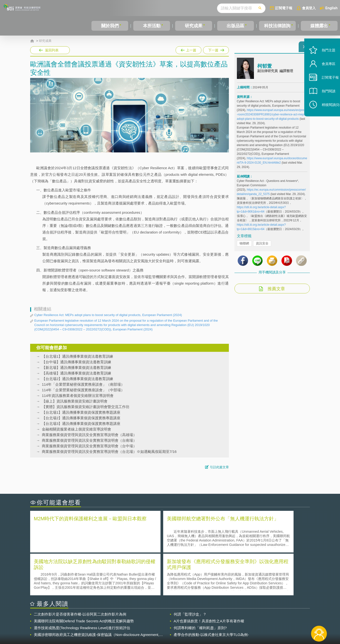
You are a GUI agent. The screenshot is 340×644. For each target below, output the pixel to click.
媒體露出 (319, 26)
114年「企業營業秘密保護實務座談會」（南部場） (83, 384)
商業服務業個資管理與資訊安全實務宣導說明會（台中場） (89, 446)
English (331, 8)
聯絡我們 (171, 624)
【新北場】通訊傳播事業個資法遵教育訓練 (76, 368)
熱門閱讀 (323, 102)
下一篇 (216, 49)
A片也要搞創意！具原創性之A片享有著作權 (209, 577)
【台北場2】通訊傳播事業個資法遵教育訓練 (77, 379)
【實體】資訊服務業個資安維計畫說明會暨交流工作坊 (86, 407)
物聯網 (244, 246)
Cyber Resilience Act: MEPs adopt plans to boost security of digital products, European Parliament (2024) (108, 315)
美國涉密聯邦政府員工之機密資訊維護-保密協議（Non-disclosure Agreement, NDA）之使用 (97, 591)
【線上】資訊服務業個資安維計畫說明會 (75, 401)
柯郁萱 (265, 69)
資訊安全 (262, 246)
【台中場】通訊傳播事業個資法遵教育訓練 (76, 362)
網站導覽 (201, 624)
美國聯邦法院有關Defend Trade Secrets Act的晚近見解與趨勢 (84, 577)
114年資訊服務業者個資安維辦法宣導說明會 (78, 396)
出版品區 (235, 26)
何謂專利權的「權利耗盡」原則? (200, 584)
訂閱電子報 (284, 8)
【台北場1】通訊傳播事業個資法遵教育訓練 (77, 356)
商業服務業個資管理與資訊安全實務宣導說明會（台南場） (89, 440)
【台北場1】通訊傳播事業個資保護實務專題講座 (81, 412)
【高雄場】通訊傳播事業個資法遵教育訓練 (76, 373)
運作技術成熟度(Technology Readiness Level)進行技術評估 (82, 584)
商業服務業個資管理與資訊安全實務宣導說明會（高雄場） (89, 435)
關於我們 (110, 26)
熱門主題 (323, 61)
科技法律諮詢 (277, 26)
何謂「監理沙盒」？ (190, 570)
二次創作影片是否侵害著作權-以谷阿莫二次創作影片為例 (80, 570)
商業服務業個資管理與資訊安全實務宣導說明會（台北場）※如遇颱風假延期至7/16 (109, 452)
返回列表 (52, 50)
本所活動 (152, 26)
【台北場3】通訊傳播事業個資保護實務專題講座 (81, 424)
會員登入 (309, 8)
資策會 (240, 617)
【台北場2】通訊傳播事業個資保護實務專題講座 (81, 418)
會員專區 (323, 75)
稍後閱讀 (326, 116)
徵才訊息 (201, 617)
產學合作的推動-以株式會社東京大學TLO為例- (211, 591)
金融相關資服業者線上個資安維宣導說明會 (76, 429)
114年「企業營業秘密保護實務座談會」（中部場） (83, 390)
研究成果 (194, 26)
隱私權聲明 (173, 617)
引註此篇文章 (219, 467)
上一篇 (188, 49)
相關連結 (268, 617)
